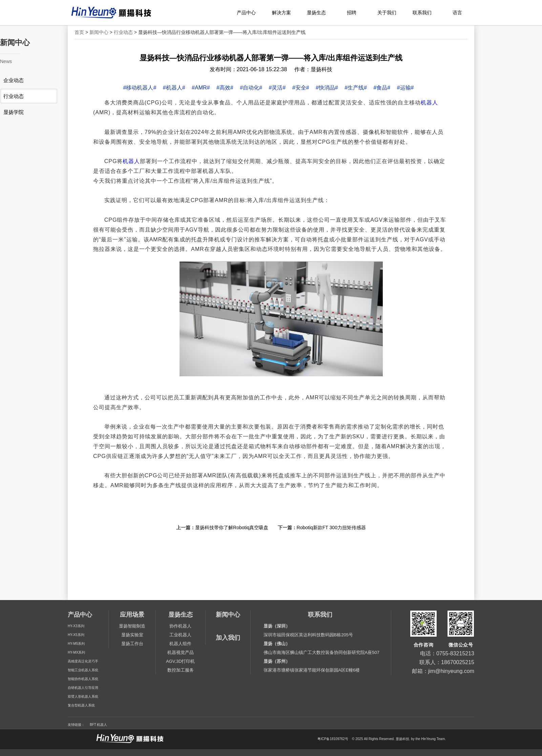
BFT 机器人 (98, 725)
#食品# (382, 88)
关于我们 (387, 13)
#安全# (301, 88)
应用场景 (132, 615)
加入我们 (228, 638)
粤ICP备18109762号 (333, 739)
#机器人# (174, 88)
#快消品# (327, 88)
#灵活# (277, 88)
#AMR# (201, 88)
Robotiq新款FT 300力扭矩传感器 (331, 528)
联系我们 (422, 13)
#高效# (225, 88)
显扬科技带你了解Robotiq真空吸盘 (232, 528)
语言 (457, 13)
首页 (79, 32)
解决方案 (282, 13)
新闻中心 (99, 32)
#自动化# (251, 88)
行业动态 (123, 32)
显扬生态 (316, 13)
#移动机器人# (140, 88)
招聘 (352, 13)
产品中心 (246, 13)
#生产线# (356, 88)
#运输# (405, 88)
